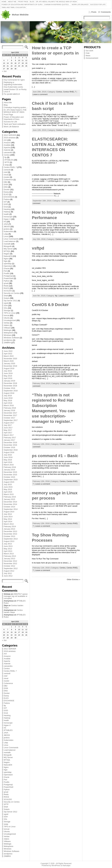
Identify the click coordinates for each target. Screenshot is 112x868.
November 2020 (10, 359)
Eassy (6, 192)
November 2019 (10, 366)
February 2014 (10, 526)
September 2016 (11, 450)
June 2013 (8, 546)
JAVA (6, 224)
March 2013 (9, 554)
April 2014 (8, 522)
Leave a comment (40, 94)
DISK (6, 185)
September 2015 (11, 480)
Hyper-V (7, 219)
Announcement (92, 58)
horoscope (8, 217)
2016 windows (10, 138)
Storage (7, 310)
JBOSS (7, 227)
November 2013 (10, 534)
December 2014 (10, 502)
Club (87, 53)
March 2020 (9, 361)
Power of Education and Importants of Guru (14, 118)
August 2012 (9, 571)
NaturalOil (8, 256)
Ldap (6, 234)
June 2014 (8, 517)
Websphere (9, 333)
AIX (5, 140)
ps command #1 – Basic (55, 456)
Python (7, 281)
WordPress (56, 866)
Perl (5, 271)
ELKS (6, 194)
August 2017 (9, 423)
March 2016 (9, 465)
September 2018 (11, 391)
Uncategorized (10, 320)
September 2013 (11, 539)
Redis (6, 286)
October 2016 (9, 447)
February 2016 (10, 467)
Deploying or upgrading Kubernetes (13, 83)
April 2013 (8, 551)
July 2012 (8, 573)
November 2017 (10, 415)
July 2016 (8, 455)
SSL (6, 308)
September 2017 (11, 420)
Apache (7, 147)
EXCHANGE (9, 197)
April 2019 (8, 378)
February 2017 (10, 438)
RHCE (6, 288)
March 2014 (9, 524)
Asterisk (7, 150)
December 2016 (10, 442)
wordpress (8, 340)
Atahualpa (66, 866)
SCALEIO (8, 291)
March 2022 (9, 356)
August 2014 (9, 512)
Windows (8, 335)
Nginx (6, 259)
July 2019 (8, 371)
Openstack (8, 266)
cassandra (8, 152)
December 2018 (10, 383)
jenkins (7, 229)
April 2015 (8, 492)
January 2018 (9, 410)
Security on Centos (12, 293)
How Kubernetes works (13, 87)
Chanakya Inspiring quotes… (16, 107)
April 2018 (8, 403)
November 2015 (10, 475)
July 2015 (8, 484)
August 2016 (9, 452)
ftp (6, 157)
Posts (94, 12)
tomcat (7, 315)
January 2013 (9, 559)
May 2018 (8, 401)
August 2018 (9, 393)
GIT (5, 202)
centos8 (7, 170)
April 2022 (8, 354)
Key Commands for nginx (14, 80)
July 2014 (8, 514)
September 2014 (11, 509)
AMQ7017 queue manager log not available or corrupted (16, 596)
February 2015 (10, 497)
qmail (6, 283)
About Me (8, 102)
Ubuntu (7, 318)
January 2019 (9, 381)
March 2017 (9, 435)
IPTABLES (9, 160)
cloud (6, 175)
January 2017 (9, 440)
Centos (7, 155)
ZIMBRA (7, 343)
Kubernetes (9, 231)
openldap (8, 264)
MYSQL (7, 251)
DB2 (6, 182)
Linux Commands (11, 239)
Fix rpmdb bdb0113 (12, 94)
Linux (6, 236)
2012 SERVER (10, 135)
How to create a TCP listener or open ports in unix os (55, 53)
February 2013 (10, 556)
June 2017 (8, 428)
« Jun (4, 71)
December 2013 (10, 531)
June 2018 (8, 398)
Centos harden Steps (13, 611)
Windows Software (12, 338)
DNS (6, 187)
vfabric (7, 325)
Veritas (7, 323)
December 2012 (10, 561)
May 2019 (8, 376)
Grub (6, 207)
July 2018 (8, 396)
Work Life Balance (11, 127)
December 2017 (10, 413)
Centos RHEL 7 (10, 167)
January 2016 (9, 470)
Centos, (60, 92)
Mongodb (8, 246)
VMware (7, 328)
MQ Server (8, 249)
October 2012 (9, 566)
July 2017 (8, 425)
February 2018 (10, 408)
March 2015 (9, 494)
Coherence (8, 180)
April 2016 (8, 462)
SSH (6, 306)
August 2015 (9, 482)
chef (6, 172)
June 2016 (8, 457)
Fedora (7, 199)
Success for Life (10, 122)
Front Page (8, 115)
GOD (6, 204)
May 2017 (8, 430)
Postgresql (8, 276)
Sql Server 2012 (10, 301)
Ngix (6, 261)
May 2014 (8, 519)
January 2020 (9, 363)
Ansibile (7, 145)
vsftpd (38, 248)
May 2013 (8, 549)
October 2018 (9, 388)
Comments (106, 12)
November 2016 (10, 445)
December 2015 (10, 472)
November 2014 (10, 504)
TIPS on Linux (10, 313)
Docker (7, 189)
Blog (6, 105)
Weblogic (8, 330)
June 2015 (8, 487)
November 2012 (10, 563)
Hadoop (7, 212)
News (88, 56)
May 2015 (8, 489)
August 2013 (9, 541)
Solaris (7, 298)
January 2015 (9, 499)
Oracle (7, 268)
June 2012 (8, 576)
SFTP (7, 162)
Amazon (7, 143)
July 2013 (8, 544)
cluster (7, 177)
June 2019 (8, 373)
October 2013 (9, 536)
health (6, 214)
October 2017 (9, 418)
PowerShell (9, 278)
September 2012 (11, 568)
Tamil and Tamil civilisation (15, 124)
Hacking (7, 209)
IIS (5, 222)
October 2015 (9, 477)
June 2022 (8, 351)
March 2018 (9, 405)
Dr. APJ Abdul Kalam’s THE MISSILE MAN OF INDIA (15, 111)
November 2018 (10, 386)
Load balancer (10, 241)
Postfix (7, 273)
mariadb (7, 244)
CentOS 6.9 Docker (50, 305)
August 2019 (9, 368)
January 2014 (9, 529)
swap (7, 165)
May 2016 (8, 460)
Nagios (7, 254)
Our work (89, 51)
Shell (6, 296)
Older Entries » (73, 579)
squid (6, 303)
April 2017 (8, 433)
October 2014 (9, 507)
